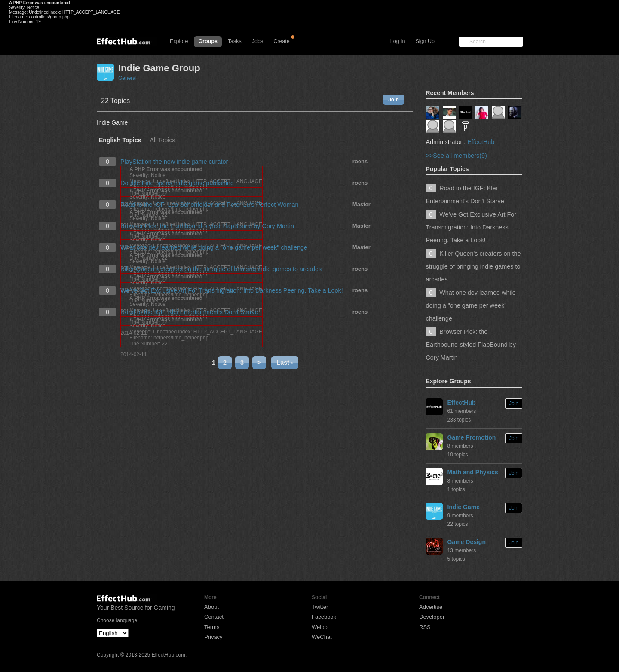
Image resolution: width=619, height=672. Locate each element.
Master (362, 204)
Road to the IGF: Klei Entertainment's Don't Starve (189, 312)
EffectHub (481, 142)
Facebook (324, 617)
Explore (179, 41)
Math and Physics (472, 472)
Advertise (431, 607)
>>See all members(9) (456, 156)
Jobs (257, 41)
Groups (208, 41)
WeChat (322, 637)
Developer (432, 617)
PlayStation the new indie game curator (174, 162)
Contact (214, 617)
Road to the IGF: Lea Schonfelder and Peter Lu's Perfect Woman (209, 205)
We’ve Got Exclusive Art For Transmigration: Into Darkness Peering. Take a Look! (232, 290)
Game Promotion (471, 437)
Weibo (320, 627)
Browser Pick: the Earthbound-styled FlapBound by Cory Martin (207, 226)
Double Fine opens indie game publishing (177, 183)
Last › (285, 363)
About (211, 607)
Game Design (466, 542)
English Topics (120, 140)
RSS (425, 627)
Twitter (320, 607)
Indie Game (463, 507)
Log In (398, 41)
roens (360, 161)
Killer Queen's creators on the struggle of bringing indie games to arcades (221, 269)
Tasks (235, 41)
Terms (212, 627)
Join (394, 100)
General (127, 78)
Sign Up (425, 41)
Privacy (213, 637)
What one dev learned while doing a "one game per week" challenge (214, 247)
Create (282, 41)
